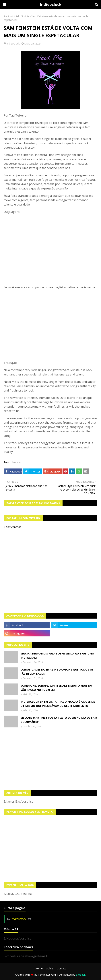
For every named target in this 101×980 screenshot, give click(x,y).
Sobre (50, 968)
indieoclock (13, 43)
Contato (62, 968)
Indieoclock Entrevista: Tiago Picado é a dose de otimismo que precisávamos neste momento (58, 704)
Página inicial (11, 16)
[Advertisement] (50, 759)
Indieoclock (51, 4)
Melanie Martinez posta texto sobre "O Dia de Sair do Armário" (59, 720)
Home (39, 968)
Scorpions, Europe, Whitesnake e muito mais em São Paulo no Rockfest (56, 688)
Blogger (80, 975)
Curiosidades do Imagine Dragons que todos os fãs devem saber (57, 672)
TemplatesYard (47, 975)
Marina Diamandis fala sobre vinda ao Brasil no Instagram (57, 655)
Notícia (25, 16)
